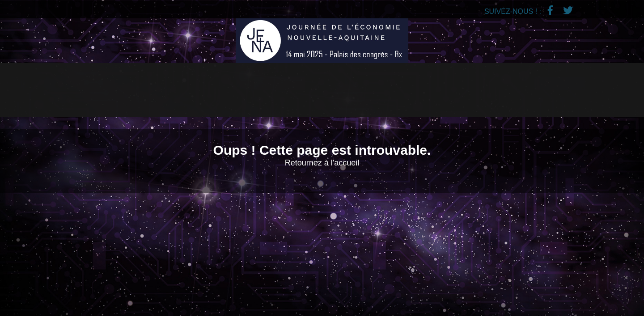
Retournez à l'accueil (322, 163)
